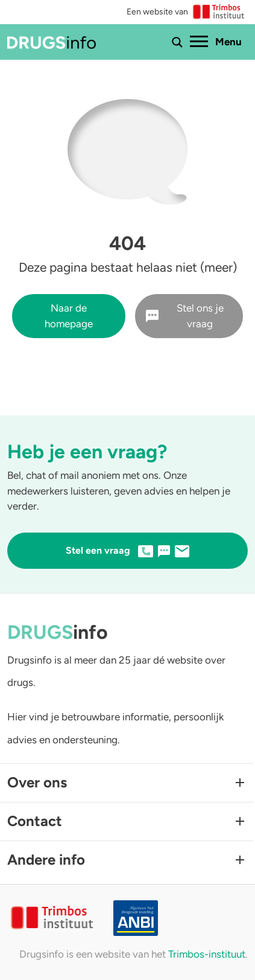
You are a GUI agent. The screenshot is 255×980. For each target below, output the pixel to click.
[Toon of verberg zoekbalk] (177, 42)
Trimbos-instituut (207, 954)
